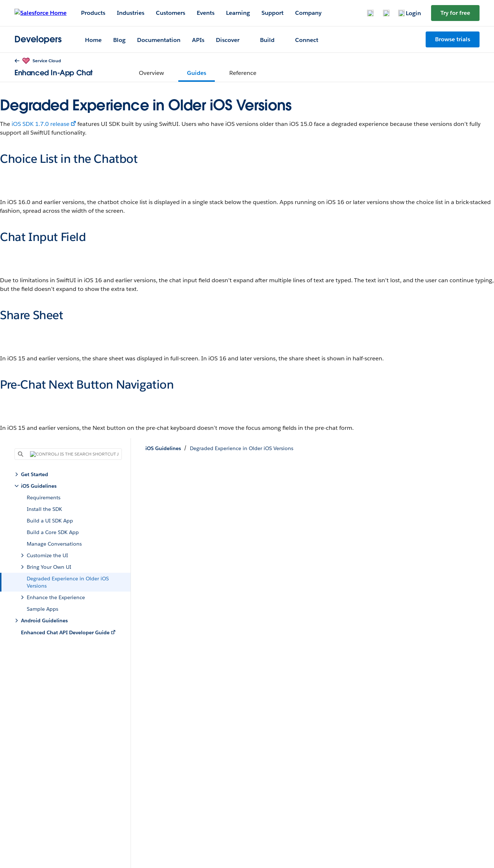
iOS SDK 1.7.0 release (41, 124)
